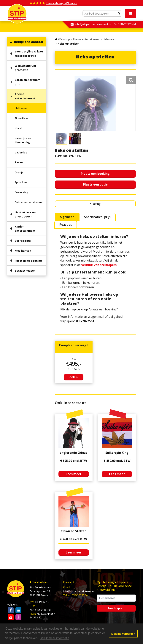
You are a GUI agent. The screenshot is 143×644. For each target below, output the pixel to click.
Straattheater (25, 270)
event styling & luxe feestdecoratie (29, 53)
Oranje (19, 172)
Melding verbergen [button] (123, 634)
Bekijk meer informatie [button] (54, 638)
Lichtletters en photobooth (25, 214)
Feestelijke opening (28, 261)
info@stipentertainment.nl (79, 591)
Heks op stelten (68, 44)
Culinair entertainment (29, 202)
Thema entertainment (25, 96)
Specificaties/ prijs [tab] (97, 217)
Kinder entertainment (25, 229)
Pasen (19, 162)
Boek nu (74, 377)
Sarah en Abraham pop (27, 82)
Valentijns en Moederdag (23, 140)
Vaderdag (21, 152)
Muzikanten (23, 251)
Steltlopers (23, 241)
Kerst (18, 128)
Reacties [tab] (66, 225)
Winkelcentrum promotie (25, 68)
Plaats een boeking (95, 174)
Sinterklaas (22, 118)
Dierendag (21, 192)
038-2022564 (127, 24)
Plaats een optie (95, 184)
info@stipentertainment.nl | (94, 24)
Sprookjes (21, 182)
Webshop (64, 39)
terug (97, 204)
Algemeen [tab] (67, 217)
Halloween (22, 108)
